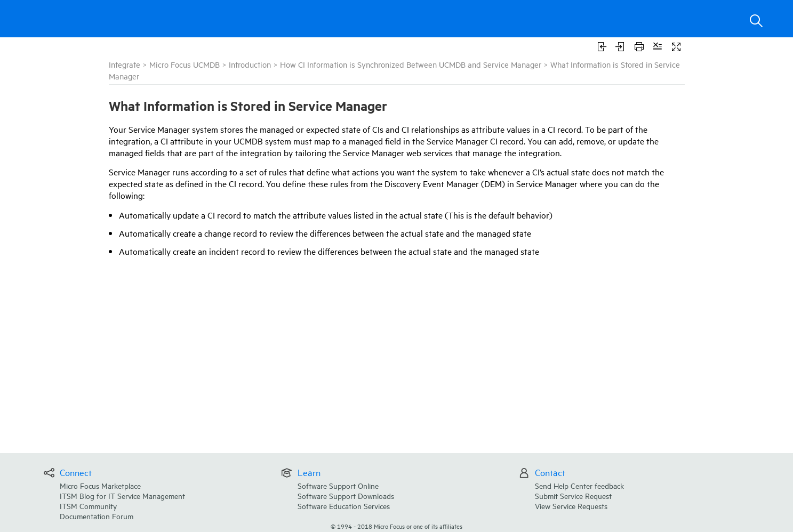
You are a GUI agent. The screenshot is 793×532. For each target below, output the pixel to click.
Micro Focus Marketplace (100, 485)
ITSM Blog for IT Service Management (122, 495)
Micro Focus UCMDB (185, 64)
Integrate (125, 64)
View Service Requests (571, 506)
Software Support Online (338, 485)
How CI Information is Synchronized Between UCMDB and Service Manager (411, 64)
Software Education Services (344, 506)
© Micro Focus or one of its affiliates (397, 526)
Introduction (250, 64)
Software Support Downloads (346, 495)
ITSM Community (88, 506)
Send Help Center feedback (579, 485)
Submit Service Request (573, 495)
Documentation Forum (97, 516)
